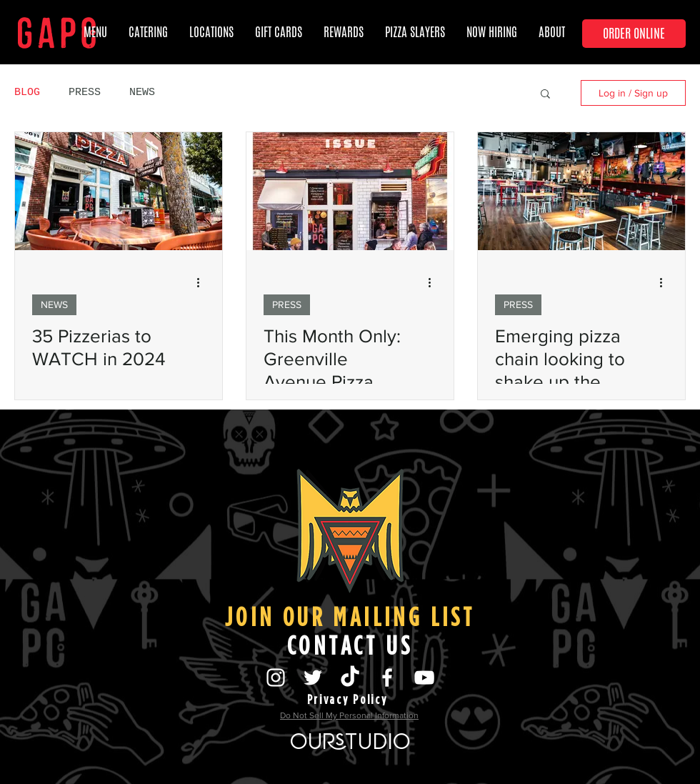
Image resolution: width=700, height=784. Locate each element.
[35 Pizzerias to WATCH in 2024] (119, 191)
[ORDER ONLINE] (634, 34)
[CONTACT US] (350, 645)
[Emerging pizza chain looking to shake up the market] (581, 191)
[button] (279, 32)
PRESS (85, 93)
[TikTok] (350, 678)
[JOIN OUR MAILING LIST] (350, 617)
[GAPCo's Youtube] (424, 678)
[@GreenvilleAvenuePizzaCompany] (387, 678)
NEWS (142, 93)
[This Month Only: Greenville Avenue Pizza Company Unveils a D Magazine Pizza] (350, 191)
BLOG (27, 93)
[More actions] (203, 282)
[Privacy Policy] (347, 699)
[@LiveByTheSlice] (313, 678)
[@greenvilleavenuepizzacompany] (276, 678)
